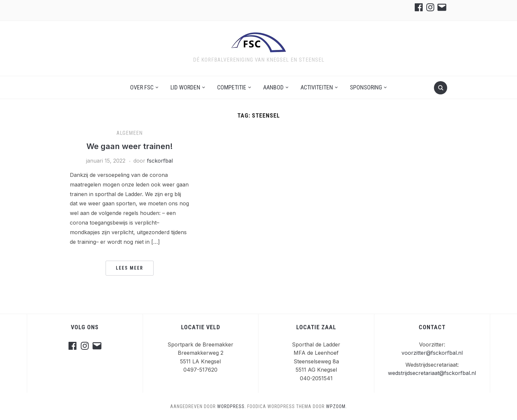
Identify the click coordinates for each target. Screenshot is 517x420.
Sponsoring (366, 87)
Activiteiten (317, 87)
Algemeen (130, 133)
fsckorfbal (160, 161)
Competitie (232, 87)
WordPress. (232, 406)
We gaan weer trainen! (130, 146)
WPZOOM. (336, 406)
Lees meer (130, 268)
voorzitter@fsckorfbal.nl (432, 353)
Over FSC (142, 87)
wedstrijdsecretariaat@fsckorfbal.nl (432, 373)
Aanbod (273, 87)
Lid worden (185, 87)
